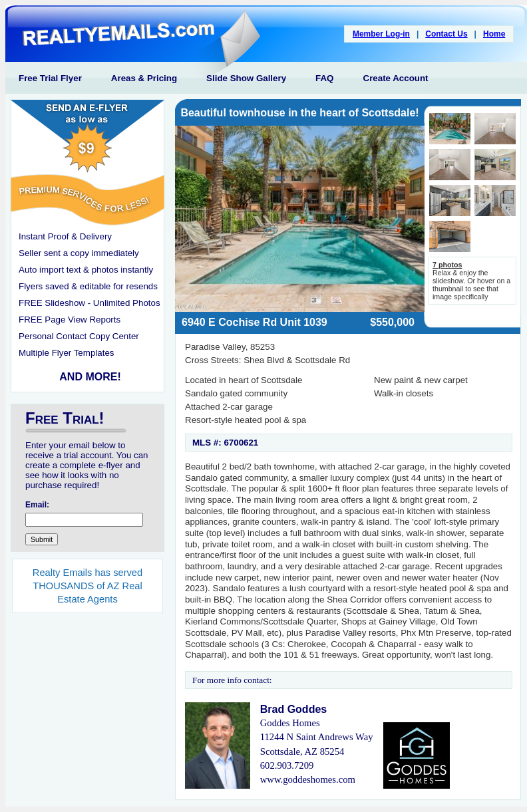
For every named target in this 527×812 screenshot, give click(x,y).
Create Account (396, 78)
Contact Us (446, 34)
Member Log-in (381, 34)
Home (494, 34)
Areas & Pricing (144, 78)
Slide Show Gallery (246, 78)
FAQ (324, 78)
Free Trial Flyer (50, 78)
